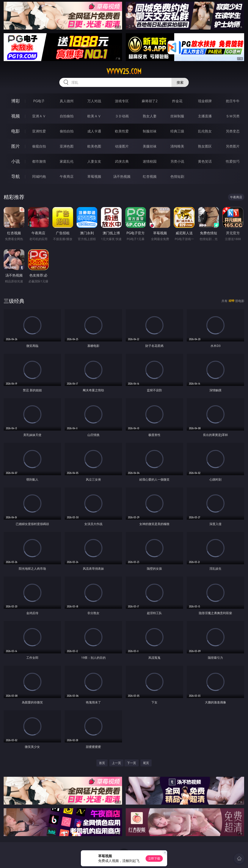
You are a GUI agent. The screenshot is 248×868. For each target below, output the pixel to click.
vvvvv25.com (124, 71)
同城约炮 (39, 176)
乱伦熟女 (205, 131)
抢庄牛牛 (233, 101)
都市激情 (39, 161)
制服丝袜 (150, 131)
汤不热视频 (122, 176)
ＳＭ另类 (233, 116)
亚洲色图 (67, 146)
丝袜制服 (177, 116)
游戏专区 (122, 101)
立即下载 (154, 858)
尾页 (146, 763)
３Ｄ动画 (122, 116)
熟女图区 (205, 146)
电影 (16, 131)
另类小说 (177, 161)
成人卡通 (94, 131)
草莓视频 (94, 176)
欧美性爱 (122, 131)
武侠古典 (122, 161)
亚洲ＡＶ (39, 116)
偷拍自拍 (67, 131)
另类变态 (233, 131)
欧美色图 (94, 146)
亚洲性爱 (39, 131)
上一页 (116, 763)
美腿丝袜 (150, 146)
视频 (16, 116)
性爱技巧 (233, 161)
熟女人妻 (150, 116)
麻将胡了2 (150, 101)
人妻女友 (94, 161)
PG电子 (39, 101)
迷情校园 (150, 161)
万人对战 (94, 101)
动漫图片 (122, 146)
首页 (102, 763)
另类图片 (233, 146)
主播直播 (205, 116)
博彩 (16, 101)
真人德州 (67, 101)
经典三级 (177, 131)
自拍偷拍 (67, 116)
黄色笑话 (205, 161)
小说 (16, 161)
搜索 (180, 82)
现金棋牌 (205, 101)
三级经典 (14, 301)
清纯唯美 (177, 146)
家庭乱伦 (67, 161)
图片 (16, 146)
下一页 (132, 763)
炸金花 (177, 101)
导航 (16, 176)
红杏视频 (150, 176)
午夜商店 (67, 176)
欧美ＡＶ (94, 116)
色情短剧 (177, 176)
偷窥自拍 (39, 146)
